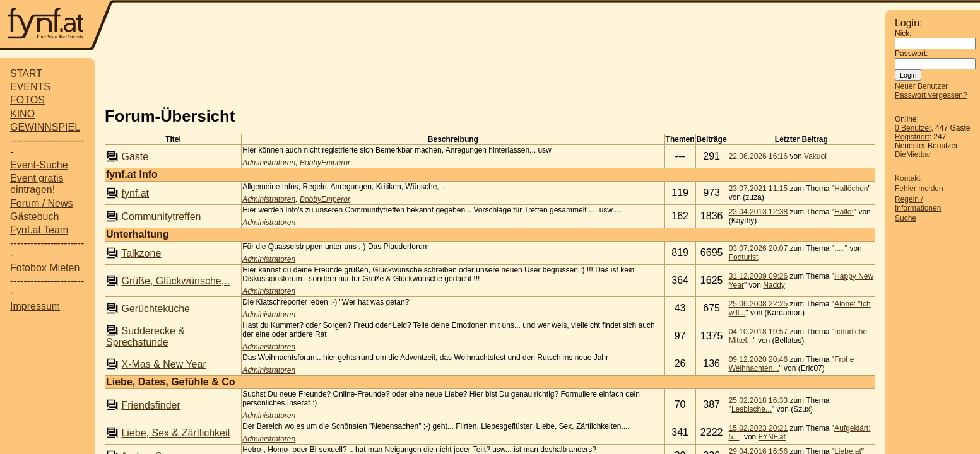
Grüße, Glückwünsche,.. (175, 281)
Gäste (135, 157)
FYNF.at (772, 437)
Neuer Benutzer (921, 86)
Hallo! (844, 212)
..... (840, 248)
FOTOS (27, 100)
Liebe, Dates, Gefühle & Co (170, 382)
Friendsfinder (151, 405)
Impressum (35, 306)
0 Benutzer (913, 128)
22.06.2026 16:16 (758, 156)
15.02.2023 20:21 (758, 428)
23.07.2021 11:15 (758, 189)
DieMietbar (913, 154)
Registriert (912, 137)
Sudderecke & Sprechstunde (145, 336)
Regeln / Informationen (918, 204)
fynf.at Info (132, 174)
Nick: (903, 33)
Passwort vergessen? (931, 95)
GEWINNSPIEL (45, 127)
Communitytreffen (161, 217)
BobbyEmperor (325, 163)
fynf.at (135, 193)
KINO (22, 114)
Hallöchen (851, 189)
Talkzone (141, 253)
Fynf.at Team (39, 230)
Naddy (774, 285)
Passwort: (912, 54)
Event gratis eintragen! (37, 184)
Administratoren (269, 163)
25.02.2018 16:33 (758, 400)
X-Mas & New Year (163, 364)
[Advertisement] (500, 26)
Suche (906, 218)
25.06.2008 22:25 (758, 304)
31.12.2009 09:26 (758, 276)
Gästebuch (34, 217)
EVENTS (30, 87)
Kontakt (908, 178)
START (26, 73)
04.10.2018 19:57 (758, 332)
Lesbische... (752, 409)
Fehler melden (919, 189)
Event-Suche (39, 165)
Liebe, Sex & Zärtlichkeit (176, 433)
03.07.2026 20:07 (758, 248)
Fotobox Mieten (45, 268)
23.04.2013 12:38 (758, 212)
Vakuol (815, 156)
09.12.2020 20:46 (758, 359)
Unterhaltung (138, 234)
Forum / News (42, 203)
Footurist (744, 257)
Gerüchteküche (156, 309)
